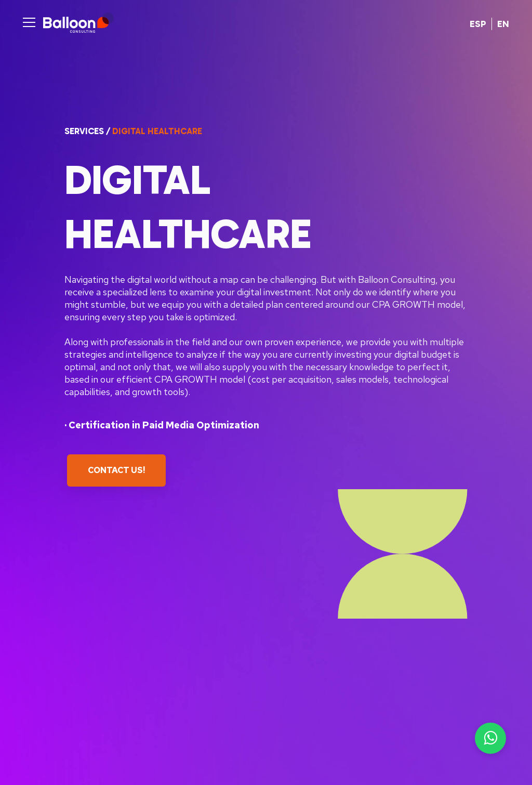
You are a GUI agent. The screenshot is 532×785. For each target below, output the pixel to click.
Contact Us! (116, 470)
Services (84, 131)
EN (503, 24)
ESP (478, 24)
